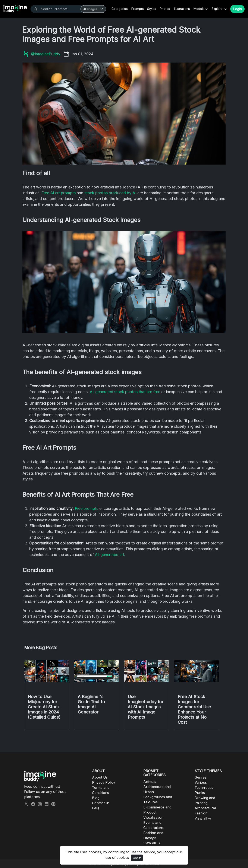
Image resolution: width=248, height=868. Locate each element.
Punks (200, 793)
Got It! (137, 858)
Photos (165, 9)
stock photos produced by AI (110, 193)
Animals (150, 782)
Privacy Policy (104, 782)
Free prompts (87, 508)
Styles (152, 9)
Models (199, 9)
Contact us (101, 803)
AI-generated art (109, 555)
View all (150, 843)
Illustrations (182, 9)
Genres (200, 777)
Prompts (137, 9)
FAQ (95, 808)
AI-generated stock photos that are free (125, 392)
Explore (217, 9)
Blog (96, 798)
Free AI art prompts (59, 193)
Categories (120, 9)
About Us (100, 777)
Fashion (201, 813)
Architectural (205, 808)
